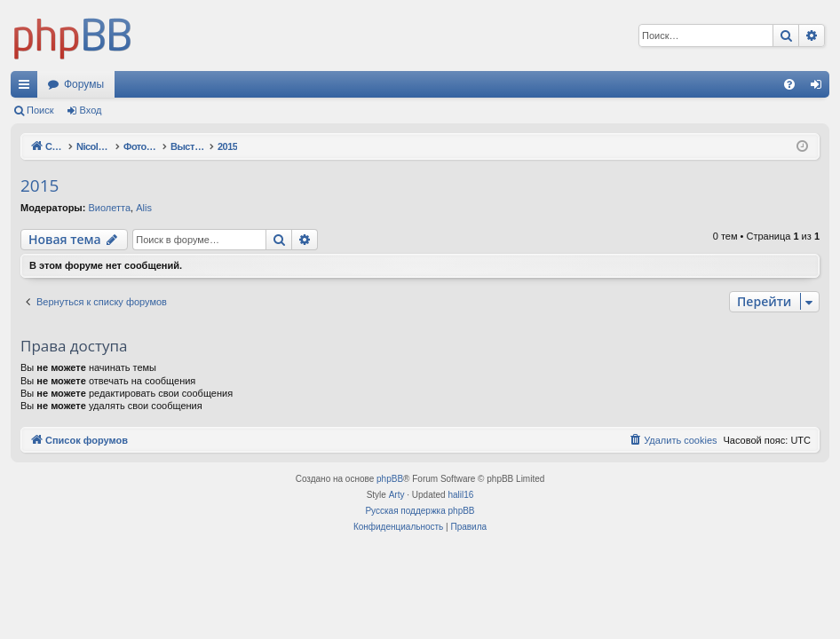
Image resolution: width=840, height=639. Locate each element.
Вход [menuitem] (820, 88)
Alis (144, 208)
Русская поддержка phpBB (420, 511)
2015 (40, 185)
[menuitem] (789, 84)
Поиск (40, 110)
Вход (91, 110)
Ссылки (28, 88)
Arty (397, 495)
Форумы (84, 84)
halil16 (460, 495)
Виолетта (109, 208)
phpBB (390, 479)
